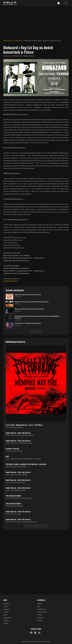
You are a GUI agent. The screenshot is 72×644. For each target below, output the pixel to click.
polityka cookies (42, 612)
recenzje (6, 612)
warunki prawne (42, 609)
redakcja (40, 604)
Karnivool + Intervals (12, 448)
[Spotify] (35, 633)
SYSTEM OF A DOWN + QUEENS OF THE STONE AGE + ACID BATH (26, 464)
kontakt (39, 620)
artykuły (6, 620)
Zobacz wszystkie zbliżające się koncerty (36, 526)
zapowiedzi (7, 609)
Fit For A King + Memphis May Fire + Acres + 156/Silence (24, 425)
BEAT (7, 456)
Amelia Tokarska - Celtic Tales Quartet (18, 433)
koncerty (6, 606)
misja (39, 606)
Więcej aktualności (36, 331)
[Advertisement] (36, 22)
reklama (39, 615)
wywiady (6, 623)
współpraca (41, 618)
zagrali (5, 615)
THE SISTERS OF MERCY (13, 496)
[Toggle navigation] (66, 3)
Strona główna (8, 41)
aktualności (7, 604)
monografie (7, 618)
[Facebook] (31, 633)
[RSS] (39, 633)
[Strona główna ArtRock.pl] (10, 3)
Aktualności (19, 41)
